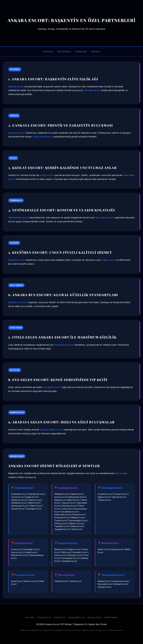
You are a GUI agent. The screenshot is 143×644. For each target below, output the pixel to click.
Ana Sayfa (48, 51)
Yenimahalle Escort (77, 617)
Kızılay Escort (60, 617)
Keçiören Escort (94, 617)
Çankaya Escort (44, 617)
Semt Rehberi (64, 51)
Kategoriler (81, 51)
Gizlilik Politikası (111, 617)
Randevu (96, 51)
